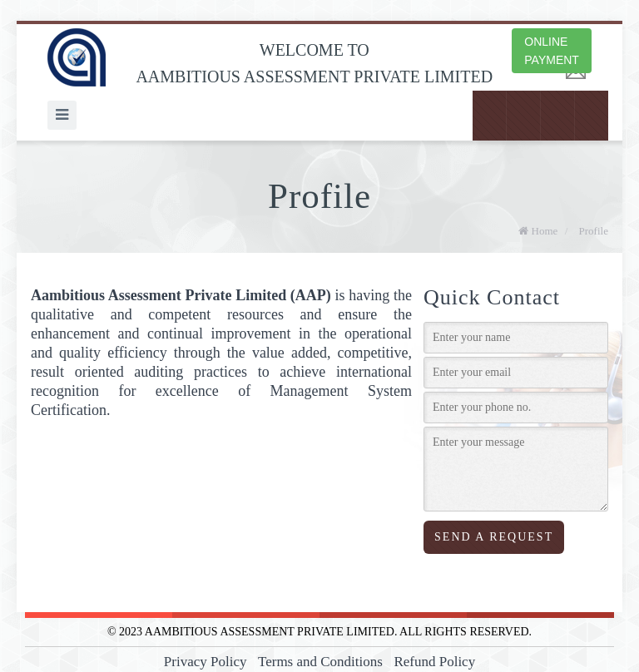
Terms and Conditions (320, 662)
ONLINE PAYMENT (552, 51)
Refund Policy (434, 662)
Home (538, 231)
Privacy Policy (206, 662)
